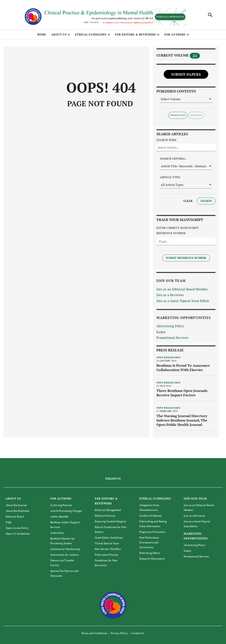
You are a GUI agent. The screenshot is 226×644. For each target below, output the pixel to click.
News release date (168, 357)
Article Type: (170, 177)
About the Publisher (18, 511)
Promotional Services (172, 338)
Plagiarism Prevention (152, 532)
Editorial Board (15, 517)
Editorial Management (108, 510)
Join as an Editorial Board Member (182, 289)
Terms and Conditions (94, 633)
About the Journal (16, 505)
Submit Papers (186, 74)
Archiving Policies (61, 505)
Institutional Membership (65, 549)
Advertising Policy (170, 326)
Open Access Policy (17, 528)
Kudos (161, 332)
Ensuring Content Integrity (110, 521)
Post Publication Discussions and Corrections (149, 542)
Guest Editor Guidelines (109, 538)
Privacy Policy (119, 633)
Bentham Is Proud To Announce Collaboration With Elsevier (183, 368)
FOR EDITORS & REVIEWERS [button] (135, 35)
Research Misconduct (152, 559)
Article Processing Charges (66, 511)
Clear (188, 201)
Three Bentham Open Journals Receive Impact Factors (182, 393)
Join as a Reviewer (170, 295)
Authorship (57, 533)
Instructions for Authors (65, 555)
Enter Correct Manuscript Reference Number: (178, 230)
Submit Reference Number (186, 258)
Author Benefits (59, 517)
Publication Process (107, 555)
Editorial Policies (105, 516)
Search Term (166, 140)
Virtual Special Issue (107, 543)
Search (206, 201)
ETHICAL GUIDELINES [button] (91, 35)
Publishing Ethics (150, 553)
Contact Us (138, 633)
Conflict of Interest (150, 516)
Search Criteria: (173, 159)
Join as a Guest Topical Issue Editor (183, 301)
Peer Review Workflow (108, 549)
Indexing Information (170, 17)
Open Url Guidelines (18, 534)
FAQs (9, 522)
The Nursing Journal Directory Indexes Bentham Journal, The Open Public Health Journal (182, 420)
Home (42, 35)
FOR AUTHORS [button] (175, 35)
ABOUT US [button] (59, 35)
